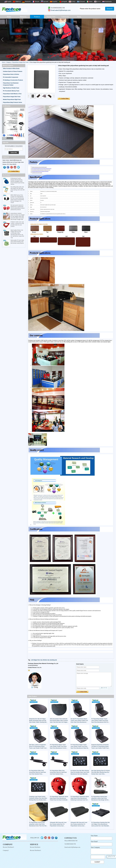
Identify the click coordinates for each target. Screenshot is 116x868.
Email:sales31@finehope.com (61, 10)
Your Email (94, 841)
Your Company (95, 847)
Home (9, 17)
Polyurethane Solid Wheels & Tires (12, 94)
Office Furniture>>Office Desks (11, 69)
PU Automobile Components (11, 77)
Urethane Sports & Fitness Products (13, 71)
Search (110, 9)
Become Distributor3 (8, 847)
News (79, 17)
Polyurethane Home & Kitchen (11, 74)
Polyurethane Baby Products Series (12, 102)
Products (37, 17)
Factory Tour (51, 17)
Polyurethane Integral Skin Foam (20, 62)
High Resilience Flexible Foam (11, 88)
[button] (114, 40)
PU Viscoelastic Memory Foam (11, 91)
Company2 (6, 850)
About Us (23, 17)
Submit (97, 862)
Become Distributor (35, 847)
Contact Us (65, 17)
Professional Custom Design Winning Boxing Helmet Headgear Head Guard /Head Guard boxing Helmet (17, 181)
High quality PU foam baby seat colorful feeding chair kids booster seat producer (17, 242)
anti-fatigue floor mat (37, 660)
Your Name (94, 836)
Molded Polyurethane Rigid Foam (12, 100)
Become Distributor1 (35, 850)
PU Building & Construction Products (13, 80)
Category (9, 62)
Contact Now (14, 171)
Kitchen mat (46, 660)
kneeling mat (53, 660)
